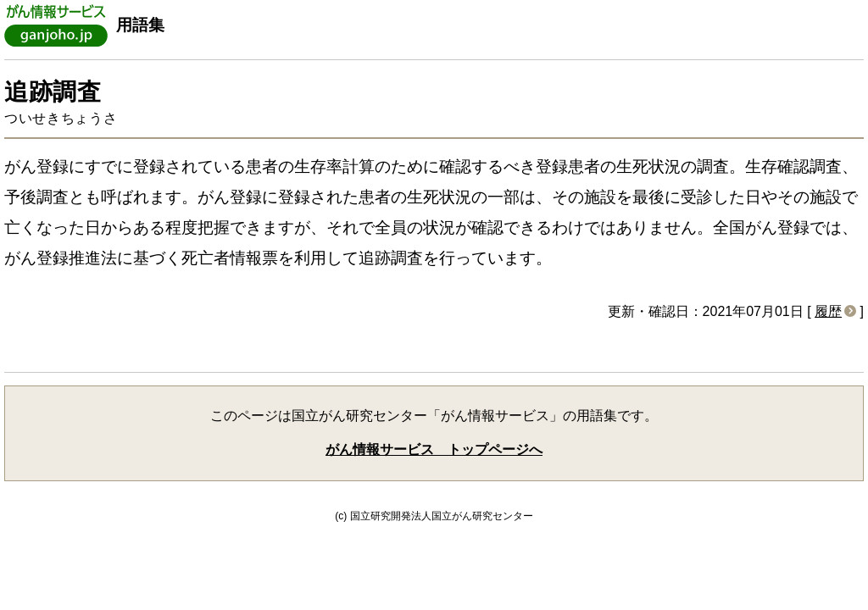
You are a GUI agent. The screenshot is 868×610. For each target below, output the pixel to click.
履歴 (828, 311)
